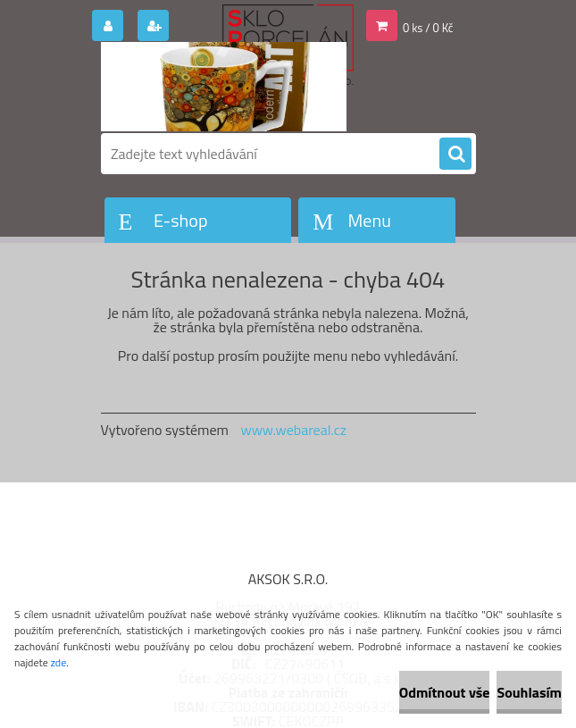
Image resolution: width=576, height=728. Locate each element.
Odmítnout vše (445, 692)
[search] (455, 155)
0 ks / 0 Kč (428, 28)
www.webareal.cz (293, 430)
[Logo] (224, 87)
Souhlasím (529, 692)
